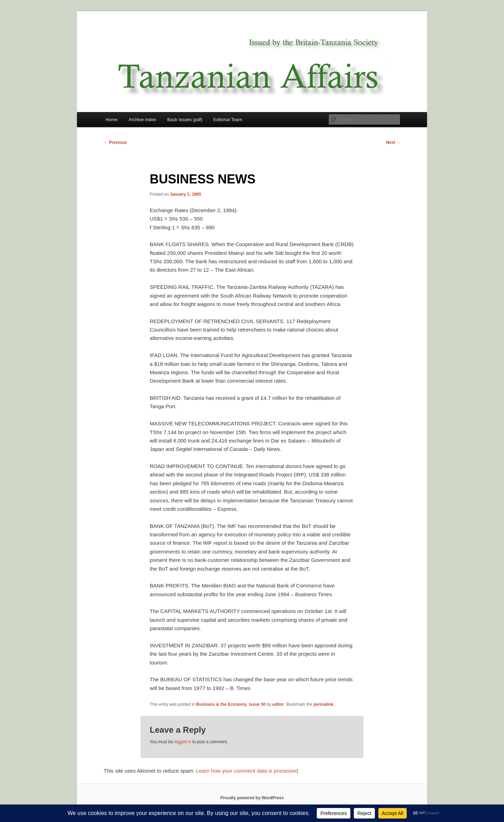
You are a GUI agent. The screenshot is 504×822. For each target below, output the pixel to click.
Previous (115, 142)
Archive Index (142, 120)
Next (393, 142)
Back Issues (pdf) (185, 120)
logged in (183, 742)
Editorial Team (228, 120)
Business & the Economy (222, 704)
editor (278, 704)
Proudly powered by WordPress (252, 798)
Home (111, 120)
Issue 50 (257, 704)
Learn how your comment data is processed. (248, 771)
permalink (323, 704)
